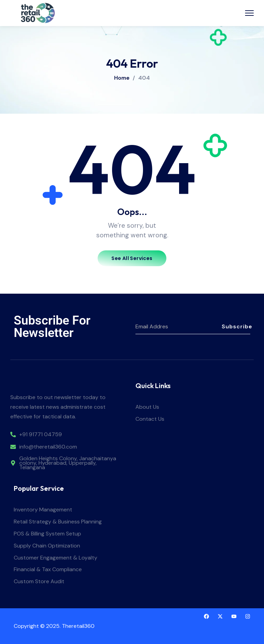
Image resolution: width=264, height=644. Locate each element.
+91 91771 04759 (41, 435)
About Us (147, 407)
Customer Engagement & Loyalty (56, 558)
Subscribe (236, 326)
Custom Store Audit (39, 582)
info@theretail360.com (48, 447)
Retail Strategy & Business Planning (58, 522)
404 (144, 78)
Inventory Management (43, 510)
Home (122, 78)
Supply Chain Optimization (47, 546)
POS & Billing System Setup (47, 534)
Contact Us (150, 419)
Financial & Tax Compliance (48, 570)
